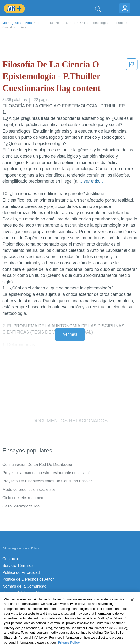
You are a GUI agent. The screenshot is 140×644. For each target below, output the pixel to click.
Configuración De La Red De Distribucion (38, 464)
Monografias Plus (17, 23)
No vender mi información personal (33, 600)
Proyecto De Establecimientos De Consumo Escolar (47, 481)
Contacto (10, 559)
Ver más (70, 334)
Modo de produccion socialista (28, 489)
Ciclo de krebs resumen (23, 498)
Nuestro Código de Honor (24, 593)
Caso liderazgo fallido (21, 506)
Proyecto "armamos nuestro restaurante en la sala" (46, 473)
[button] (132, 77)
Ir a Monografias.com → (24, 613)
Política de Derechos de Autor (28, 579)
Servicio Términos (18, 566)
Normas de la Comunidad (24, 586)
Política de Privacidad (21, 572)
